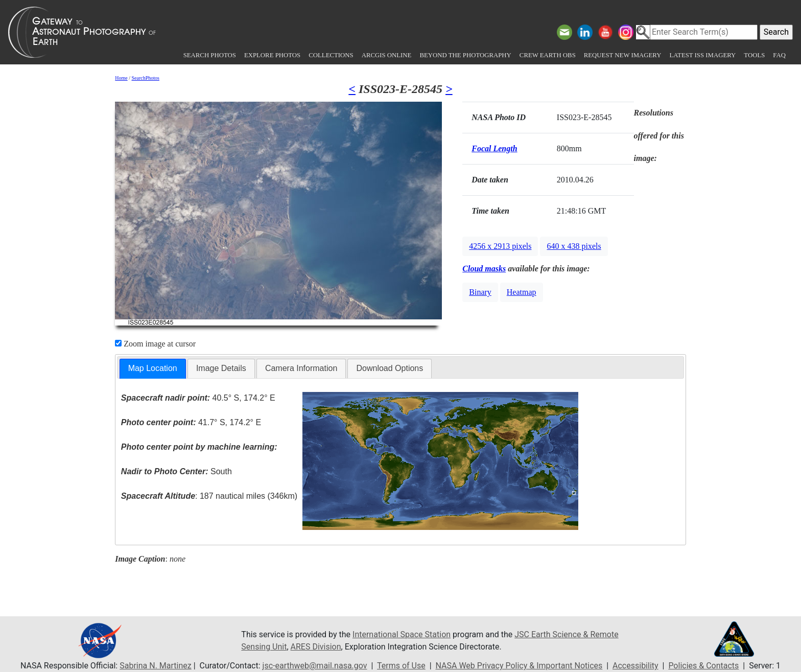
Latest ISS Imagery (702, 55)
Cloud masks (484, 269)
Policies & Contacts (703, 666)
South (176, 471)
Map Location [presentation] (153, 368)
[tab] (153, 369)
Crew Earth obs (548, 55)
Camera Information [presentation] (301, 368)
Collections (331, 55)
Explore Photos (272, 55)
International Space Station (402, 634)
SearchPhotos (146, 78)
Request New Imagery (623, 55)
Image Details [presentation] (221, 368)
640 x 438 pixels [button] (574, 246)
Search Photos (210, 55)
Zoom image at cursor (155, 344)
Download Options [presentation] (390, 368)
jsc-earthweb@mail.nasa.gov (315, 666)
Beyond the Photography (465, 55)
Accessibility (635, 666)
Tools (754, 55)
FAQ (779, 55)
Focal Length (494, 148)
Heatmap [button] (522, 292)
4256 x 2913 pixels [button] (500, 246)
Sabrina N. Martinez (155, 666)
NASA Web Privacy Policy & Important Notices (519, 666)
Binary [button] (480, 292)
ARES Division (316, 647)
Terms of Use (401, 666)
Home (121, 78)
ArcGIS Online (387, 55)
